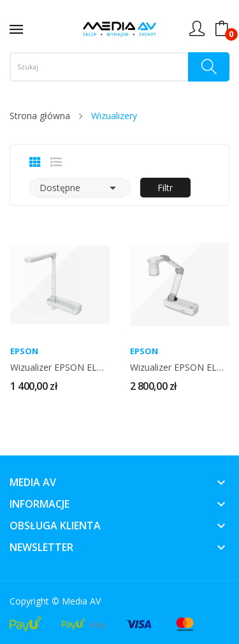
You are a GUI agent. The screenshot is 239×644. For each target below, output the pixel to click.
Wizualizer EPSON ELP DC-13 (180, 368)
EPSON (24, 351)
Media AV (81, 601)
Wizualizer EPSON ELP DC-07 (60, 368)
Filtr (165, 188)
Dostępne (80, 188)
